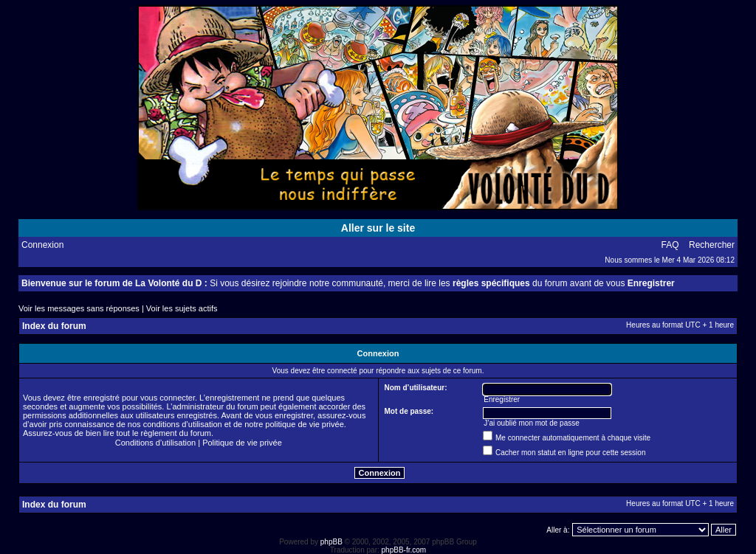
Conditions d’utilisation (155, 443)
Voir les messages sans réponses (79, 308)
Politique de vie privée (242, 443)
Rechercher (712, 245)
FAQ (670, 245)
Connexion (42, 245)
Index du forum (54, 326)
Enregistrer (651, 283)
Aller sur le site (378, 228)
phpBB (331, 542)
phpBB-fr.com (404, 550)
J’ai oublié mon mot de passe (532, 423)
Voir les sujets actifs (182, 308)
